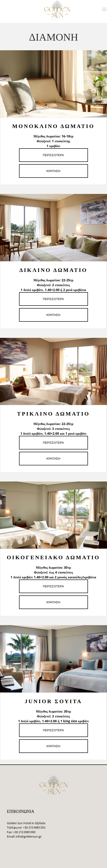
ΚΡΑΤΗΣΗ (53, 171)
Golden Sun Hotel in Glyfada (26, 823)
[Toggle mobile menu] (105, 9)
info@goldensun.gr (29, 836)
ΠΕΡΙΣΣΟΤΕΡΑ (53, 155)
